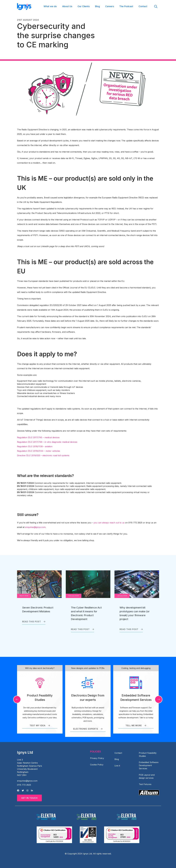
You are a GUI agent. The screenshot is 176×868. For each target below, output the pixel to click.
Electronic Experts (88, 729)
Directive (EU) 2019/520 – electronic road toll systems (43, 455)
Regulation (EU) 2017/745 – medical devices (38, 437)
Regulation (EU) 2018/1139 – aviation (35, 446)
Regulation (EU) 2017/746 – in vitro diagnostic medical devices (47, 442)
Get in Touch (29, 798)
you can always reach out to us (109, 523)
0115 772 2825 (24, 785)
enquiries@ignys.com (35, 527)
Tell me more (136, 725)
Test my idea (40, 725)
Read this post (34, 622)
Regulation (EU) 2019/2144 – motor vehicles (39, 451)
